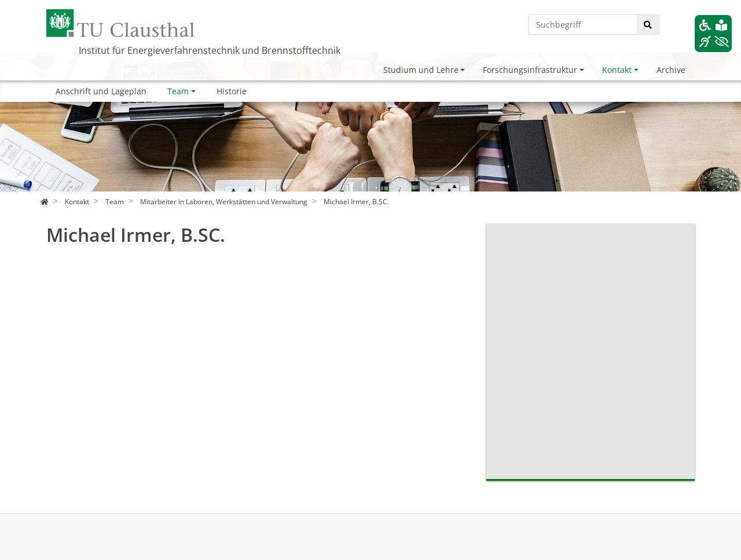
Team (178, 91)
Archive (671, 70)
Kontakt (617, 70)
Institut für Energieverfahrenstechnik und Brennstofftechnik (210, 50)
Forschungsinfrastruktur (530, 70)
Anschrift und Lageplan (101, 91)
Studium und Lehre (421, 70)
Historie (232, 91)
